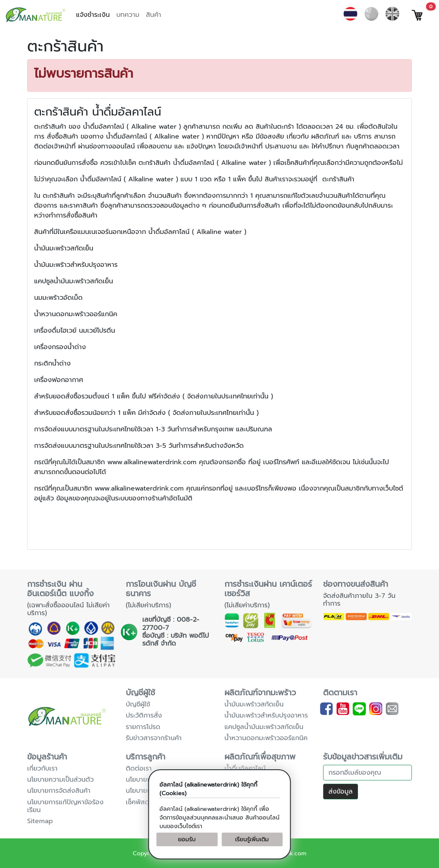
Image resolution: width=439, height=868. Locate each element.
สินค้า (154, 15)
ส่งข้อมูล (341, 792)
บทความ (128, 15)
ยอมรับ (187, 839)
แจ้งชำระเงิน (93, 15)
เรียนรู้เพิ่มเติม (252, 839)
